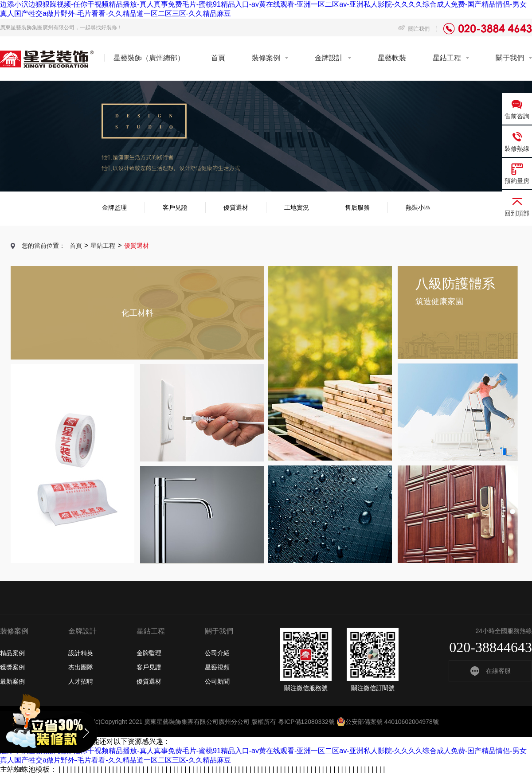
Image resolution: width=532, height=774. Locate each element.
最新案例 (12, 681)
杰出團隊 (81, 667)
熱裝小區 (418, 207)
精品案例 (12, 653)
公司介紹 (217, 653)
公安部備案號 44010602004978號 (388, 722)
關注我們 (414, 29)
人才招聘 (81, 681)
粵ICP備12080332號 (306, 722)
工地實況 (297, 207)
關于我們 (510, 58)
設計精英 (81, 653)
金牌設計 (329, 58)
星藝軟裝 (392, 58)
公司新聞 (217, 681)
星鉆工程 (447, 58)
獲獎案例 (12, 667)
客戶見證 (175, 207)
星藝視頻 (217, 667)
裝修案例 (266, 58)
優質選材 (236, 207)
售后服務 (357, 207)
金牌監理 (114, 207)
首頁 (218, 58)
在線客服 (491, 671)
